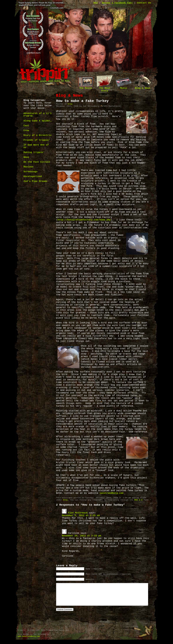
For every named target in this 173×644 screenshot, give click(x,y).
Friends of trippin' (37, 140)
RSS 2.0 (138, 500)
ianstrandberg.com (111, 493)
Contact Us (144, 3)
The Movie (86, 87)
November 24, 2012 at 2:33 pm (82, 536)
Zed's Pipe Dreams (35, 181)
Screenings (31, 172)
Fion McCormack (78, 513)
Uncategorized (33, 177)
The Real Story (105, 89)
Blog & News (143, 87)
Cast (26, 126)
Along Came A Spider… (38, 121)
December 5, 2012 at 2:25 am (81, 516)
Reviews (28, 167)
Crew (26, 131)
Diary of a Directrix (38, 135)
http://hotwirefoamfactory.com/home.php (84, 220)
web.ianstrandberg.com (29, 641)
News (26, 157)
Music (124, 87)
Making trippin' (34, 152)
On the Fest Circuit (37, 162)
